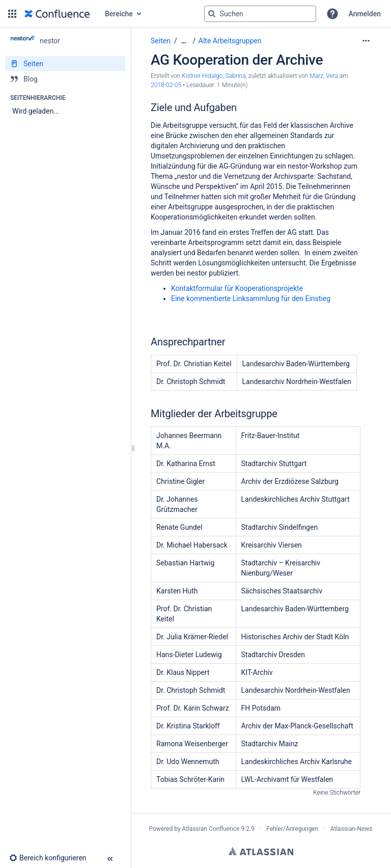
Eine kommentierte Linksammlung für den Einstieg (251, 299)
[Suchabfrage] (260, 14)
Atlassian (261, 851)
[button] (12, 14)
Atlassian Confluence (211, 829)
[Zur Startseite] (57, 14)
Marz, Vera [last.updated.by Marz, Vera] (324, 76)
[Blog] (65, 79)
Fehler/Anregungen (292, 829)
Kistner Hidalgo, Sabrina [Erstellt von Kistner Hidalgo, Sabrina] (214, 76)
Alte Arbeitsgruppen (230, 41)
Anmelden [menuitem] (365, 14)
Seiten (161, 41)
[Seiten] (65, 64)
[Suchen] (212, 14)
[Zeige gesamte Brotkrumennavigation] (184, 41)
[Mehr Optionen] (366, 41)
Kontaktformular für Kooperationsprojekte (237, 288)
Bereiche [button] (119, 14)
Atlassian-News (352, 829)
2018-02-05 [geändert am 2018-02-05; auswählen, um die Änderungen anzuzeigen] (166, 85)
